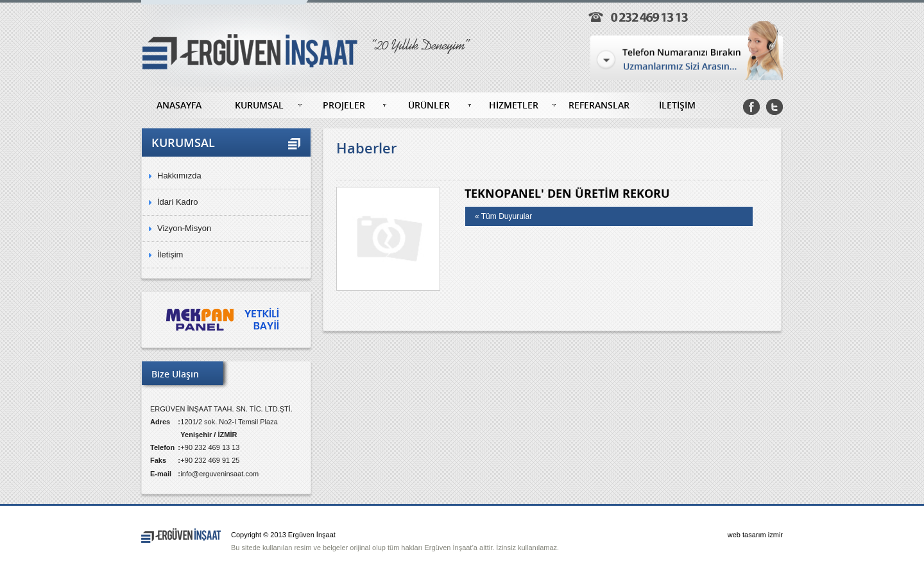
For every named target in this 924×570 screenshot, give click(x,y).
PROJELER (344, 105)
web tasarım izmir (755, 535)
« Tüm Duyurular (503, 216)
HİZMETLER (514, 105)
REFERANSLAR (599, 105)
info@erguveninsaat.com (219, 474)
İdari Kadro (178, 202)
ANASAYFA (179, 105)
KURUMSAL (259, 105)
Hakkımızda (179, 176)
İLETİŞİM (677, 105)
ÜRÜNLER (429, 105)
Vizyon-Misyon (184, 228)
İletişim (170, 255)
